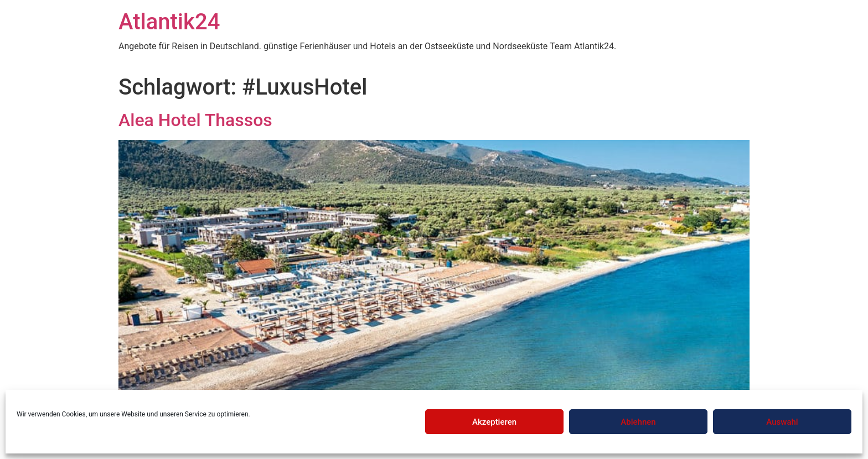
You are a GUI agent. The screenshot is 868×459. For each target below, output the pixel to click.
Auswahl (782, 422)
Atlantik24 (169, 22)
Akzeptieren (494, 422)
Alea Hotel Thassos (195, 120)
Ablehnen (638, 422)
